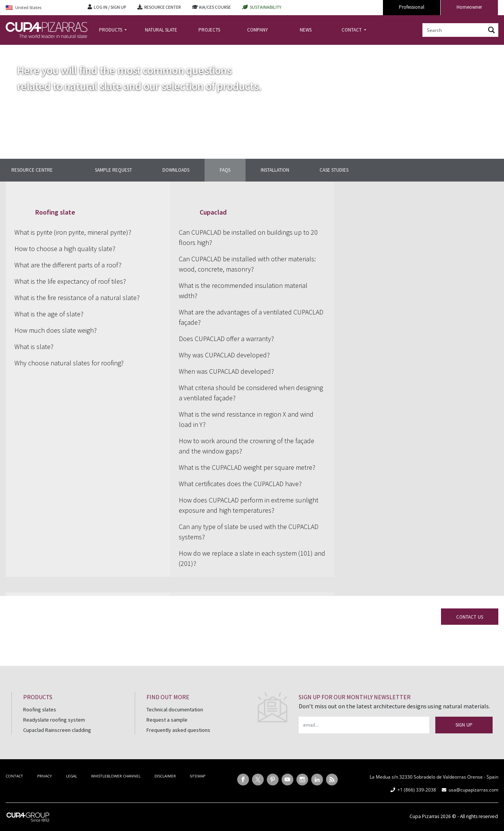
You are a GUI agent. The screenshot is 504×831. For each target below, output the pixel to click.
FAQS (225, 170)
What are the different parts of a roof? (68, 265)
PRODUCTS (111, 30)
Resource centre (32, 170)
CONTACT (352, 30)
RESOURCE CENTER (162, 7)
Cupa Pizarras (424, 816)
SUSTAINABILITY (265, 7)
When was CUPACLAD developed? (226, 371)
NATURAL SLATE (161, 30)
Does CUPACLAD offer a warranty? (226, 339)
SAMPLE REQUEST (113, 170)
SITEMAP (198, 776)
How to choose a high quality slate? (65, 249)
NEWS (306, 30)
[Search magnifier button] (491, 30)
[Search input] (454, 30)
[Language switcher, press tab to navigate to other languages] (41, 8)
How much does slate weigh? (56, 330)
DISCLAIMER (165, 776)
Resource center (44, 51)
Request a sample (167, 720)
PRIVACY (45, 776)
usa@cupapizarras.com (473, 790)
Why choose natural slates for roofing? (69, 363)
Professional (412, 7)
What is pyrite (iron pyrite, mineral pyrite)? (73, 232)
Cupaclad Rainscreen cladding (57, 730)
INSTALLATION (275, 170)
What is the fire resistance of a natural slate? (77, 298)
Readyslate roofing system (54, 720)
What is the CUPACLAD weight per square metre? (247, 467)
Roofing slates (40, 709)
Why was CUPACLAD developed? (224, 355)
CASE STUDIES (334, 170)
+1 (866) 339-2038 (417, 790)
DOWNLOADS (176, 170)
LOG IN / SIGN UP (110, 7)
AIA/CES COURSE (215, 7)
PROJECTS (209, 30)
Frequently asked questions (178, 730)
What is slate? (34, 347)
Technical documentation (175, 709)
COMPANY (258, 30)
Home (12, 51)
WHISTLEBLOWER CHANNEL (116, 776)
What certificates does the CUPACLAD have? (240, 484)
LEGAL (72, 776)
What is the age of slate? (49, 314)
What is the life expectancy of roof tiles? (70, 281)
